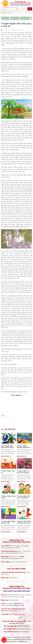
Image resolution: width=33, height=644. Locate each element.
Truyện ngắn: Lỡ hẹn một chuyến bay (23, 473)
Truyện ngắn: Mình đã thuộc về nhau (24, 522)
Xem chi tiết (6, 456)
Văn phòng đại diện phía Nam (17, 591)
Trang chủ (4, 13)
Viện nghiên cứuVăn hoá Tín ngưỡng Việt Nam (16, 541)
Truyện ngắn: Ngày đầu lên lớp (8, 522)
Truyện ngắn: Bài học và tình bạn (23, 497)
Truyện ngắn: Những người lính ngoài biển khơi (23, 447)
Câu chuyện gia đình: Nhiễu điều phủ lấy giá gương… (8, 447)
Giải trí (10, 13)
